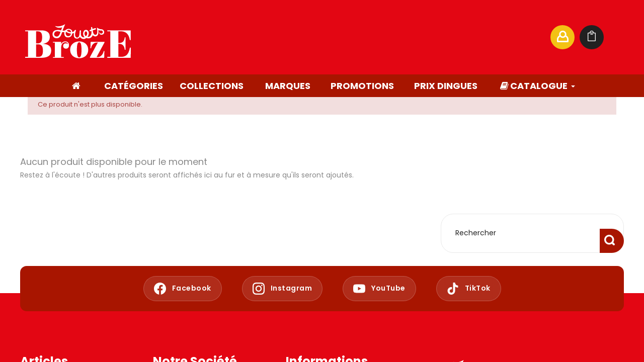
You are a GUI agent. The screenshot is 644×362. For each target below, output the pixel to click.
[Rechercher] (445, 37)
